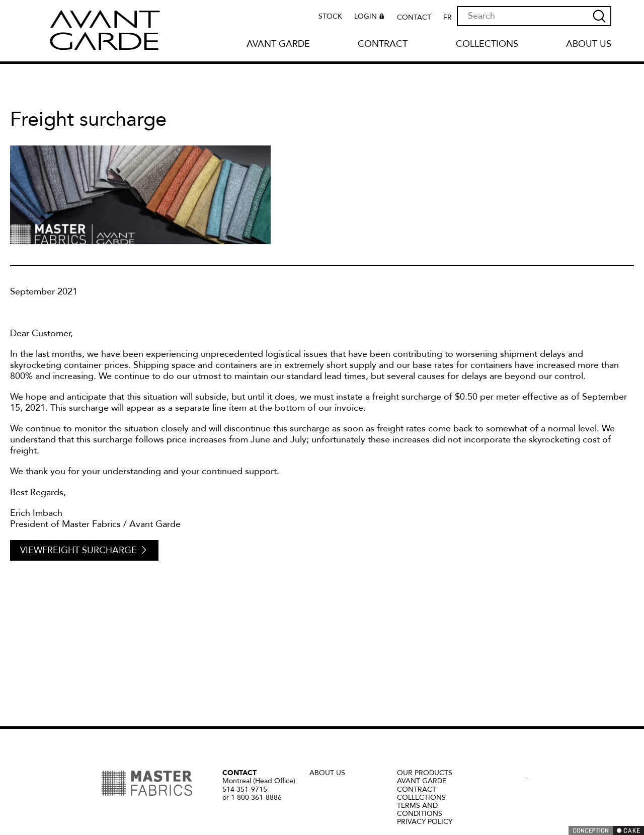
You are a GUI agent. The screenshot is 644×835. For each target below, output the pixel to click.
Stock (330, 17)
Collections (487, 45)
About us (589, 45)
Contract (383, 45)
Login (371, 18)
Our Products (425, 773)
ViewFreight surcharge (84, 550)
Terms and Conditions (420, 810)
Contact (414, 18)
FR (448, 18)
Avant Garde (278, 45)
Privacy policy (425, 822)
